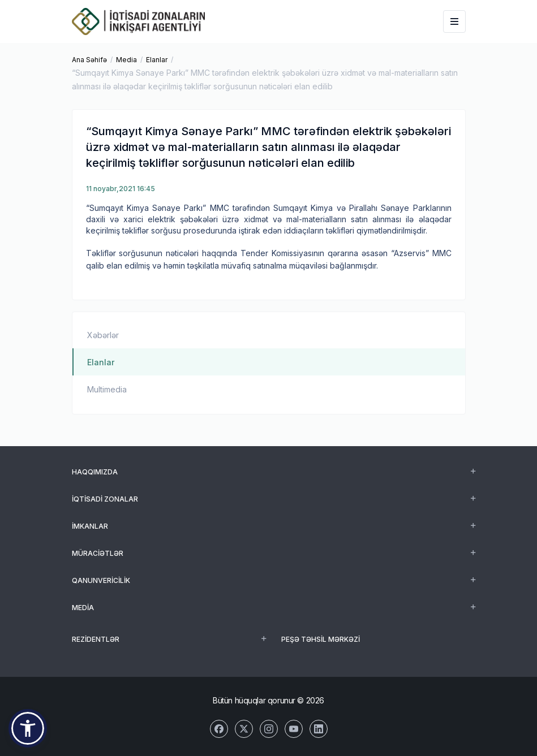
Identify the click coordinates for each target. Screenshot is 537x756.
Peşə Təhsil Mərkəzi (321, 639)
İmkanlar (90, 526)
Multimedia (107, 389)
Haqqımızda (95, 472)
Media (126, 60)
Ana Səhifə (89, 60)
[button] (28, 728)
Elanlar (157, 60)
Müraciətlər (98, 553)
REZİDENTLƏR (96, 639)
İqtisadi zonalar (105, 499)
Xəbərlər (103, 335)
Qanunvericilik (101, 580)
